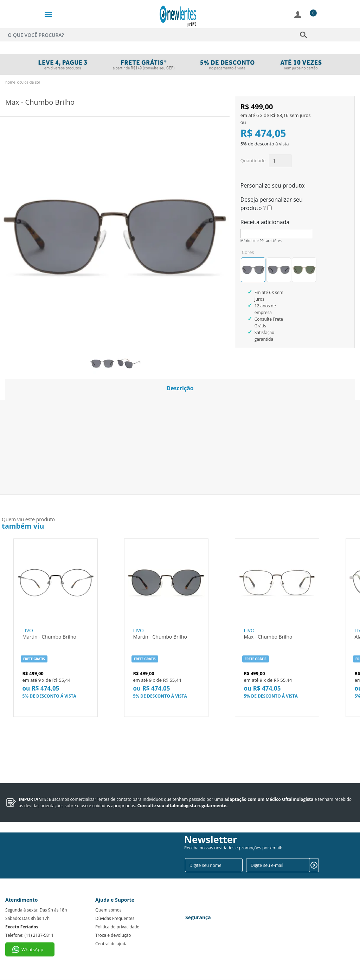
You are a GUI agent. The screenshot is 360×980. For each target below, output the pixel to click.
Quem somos (108, 910)
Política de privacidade (117, 927)
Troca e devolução (113, 935)
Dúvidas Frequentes (115, 918)
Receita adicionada (265, 222)
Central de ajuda (111, 944)
